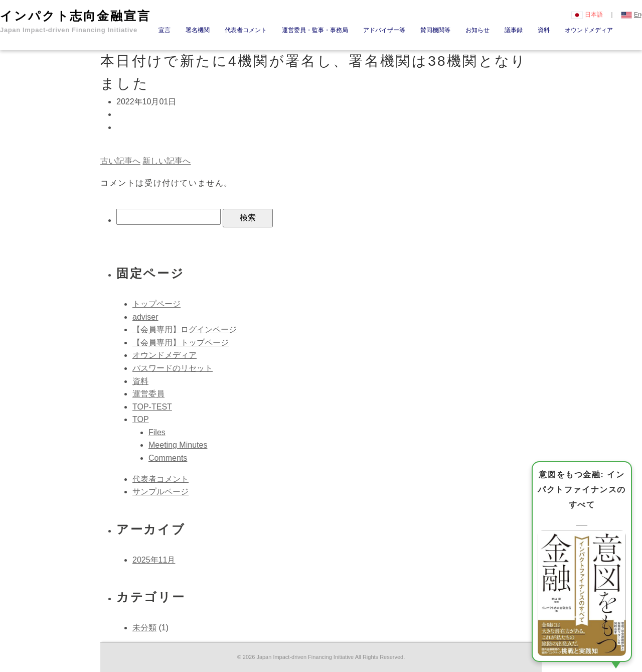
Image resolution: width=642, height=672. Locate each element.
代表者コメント (246, 30)
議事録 (514, 30)
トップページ (156, 304)
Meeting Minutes (178, 445)
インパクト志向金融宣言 (75, 21)
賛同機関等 (435, 30)
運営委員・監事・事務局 (315, 30)
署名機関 (198, 30)
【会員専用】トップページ (181, 343)
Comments (168, 458)
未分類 (144, 628)
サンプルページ (160, 492)
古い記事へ (120, 161)
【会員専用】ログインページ (185, 329)
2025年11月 (154, 560)
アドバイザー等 (384, 30)
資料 (544, 30)
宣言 (165, 30)
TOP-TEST (152, 407)
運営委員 (148, 394)
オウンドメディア (589, 30)
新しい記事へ (167, 161)
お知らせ (477, 30)
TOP (141, 419)
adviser (145, 317)
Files (157, 432)
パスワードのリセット (173, 368)
